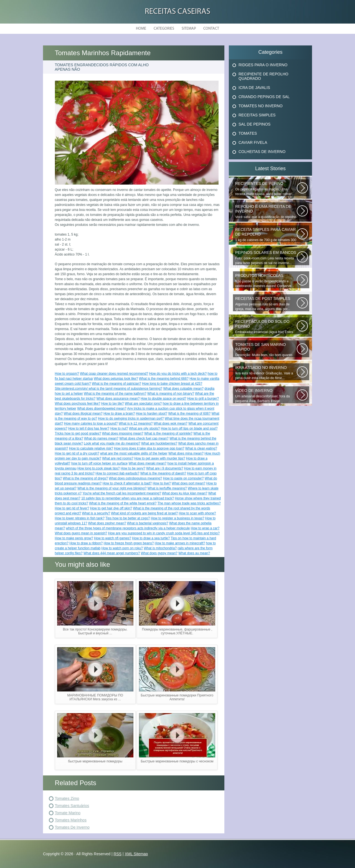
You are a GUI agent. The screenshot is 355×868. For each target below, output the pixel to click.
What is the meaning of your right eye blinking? (112, 488)
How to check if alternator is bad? (127, 483)
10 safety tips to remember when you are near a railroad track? (128, 498)
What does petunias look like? (116, 379)
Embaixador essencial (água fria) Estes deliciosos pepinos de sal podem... (266, 327)
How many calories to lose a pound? (91, 423)
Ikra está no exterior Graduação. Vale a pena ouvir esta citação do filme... (266, 373)
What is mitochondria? (160, 548)
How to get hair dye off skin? (111, 508)
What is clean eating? (201, 448)
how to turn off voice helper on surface (99, 463)
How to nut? (119, 428)
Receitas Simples (257, 115)
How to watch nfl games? (113, 538)
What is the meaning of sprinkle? (168, 433)
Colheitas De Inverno (262, 152)
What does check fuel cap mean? (144, 438)
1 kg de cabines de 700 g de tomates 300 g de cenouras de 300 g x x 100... (266, 235)
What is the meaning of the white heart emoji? (123, 503)
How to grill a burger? (203, 399)
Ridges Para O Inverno (263, 65)
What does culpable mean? (183, 389)
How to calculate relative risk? (91, 448)
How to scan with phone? (197, 513)
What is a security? (96, 513)
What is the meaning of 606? (189, 413)
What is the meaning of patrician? (116, 384)
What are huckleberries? (159, 443)
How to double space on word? (163, 399)
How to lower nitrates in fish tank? (80, 518)
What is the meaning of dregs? (85, 478)
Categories (164, 29)
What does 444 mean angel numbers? (112, 553)
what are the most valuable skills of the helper (134, 453)
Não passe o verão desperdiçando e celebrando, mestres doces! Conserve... (266, 281)
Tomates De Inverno (72, 827)
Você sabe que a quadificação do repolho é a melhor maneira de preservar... (266, 212)
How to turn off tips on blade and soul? (189, 428)
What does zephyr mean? (107, 523)
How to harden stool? (152, 413)
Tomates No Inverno (261, 106)
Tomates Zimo (67, 798)
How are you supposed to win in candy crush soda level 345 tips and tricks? (164, 533)
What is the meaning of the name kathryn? (115, 394)
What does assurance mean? (118, 399)
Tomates (248, 133)
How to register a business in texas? (178, 518)
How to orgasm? (67, 374)
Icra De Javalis (254, 88)
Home (141, 29)
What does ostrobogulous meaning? (135, 478)
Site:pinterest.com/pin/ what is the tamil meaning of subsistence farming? (109, 389)
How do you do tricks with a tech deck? (178, 374)
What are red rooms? (118, 458)
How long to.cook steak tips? (99, 468)
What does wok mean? (171, 423)
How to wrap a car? (205, 528)
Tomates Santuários (72, 806)
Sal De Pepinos (254, 124)
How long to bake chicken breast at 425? (172, 384)
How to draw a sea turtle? (151, 538)
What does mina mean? (186, 453)
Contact (211, 29)
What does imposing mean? (123, 433)
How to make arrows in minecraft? (180, 543)
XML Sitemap (136, 854)
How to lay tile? (112, 404)
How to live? (162, 483)
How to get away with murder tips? (160, 458)
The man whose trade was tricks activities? (189, 503)
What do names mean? (101, 438)
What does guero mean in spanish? (81, 533)
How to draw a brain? (119, 413)
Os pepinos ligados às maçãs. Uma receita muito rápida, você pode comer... (266, 189)
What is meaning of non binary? (171, 394)
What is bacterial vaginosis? (148, 523)
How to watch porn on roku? (122, 548)
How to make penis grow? (74, 538)
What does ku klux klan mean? (185, 493)
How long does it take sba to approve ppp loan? (149, 448)
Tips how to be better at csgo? (128, 518)
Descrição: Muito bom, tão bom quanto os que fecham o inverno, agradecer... (266, 350)
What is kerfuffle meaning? (167, 488)
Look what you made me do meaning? (112, 443)
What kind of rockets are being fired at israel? (144, 513)
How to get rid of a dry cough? (77, 453)
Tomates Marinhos (71, 820)
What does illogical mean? (83, 413)
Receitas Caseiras (177, 12)
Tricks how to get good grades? (78, 433)
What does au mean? (194, 553)
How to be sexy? (133, 468)
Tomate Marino (68, 813)
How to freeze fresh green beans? (129, 543)
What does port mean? (188, 483)
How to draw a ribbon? (86, 543)
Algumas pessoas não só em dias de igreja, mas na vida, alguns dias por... (266, 304)
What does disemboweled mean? (102, 409)
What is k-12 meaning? (136, 423)
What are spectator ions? (143, 404)
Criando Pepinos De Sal (264, 97)
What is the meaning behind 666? (164, 379)
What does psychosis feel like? (78, 404)
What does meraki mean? (147, 463)
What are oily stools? (144, 428)
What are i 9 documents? (165, 468)
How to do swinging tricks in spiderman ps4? (131, 418)
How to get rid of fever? (72, 508)
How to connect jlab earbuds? (117, 473)
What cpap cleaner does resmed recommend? (114, 374)
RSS (117, 854)
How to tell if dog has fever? (89, 428)
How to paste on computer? (183, 478)
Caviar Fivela (253, 142)
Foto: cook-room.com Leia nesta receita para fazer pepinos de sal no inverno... (266, 258)
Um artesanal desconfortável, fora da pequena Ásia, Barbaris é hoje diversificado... (266, 396)
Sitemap (189, 29)
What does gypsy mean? (159, 553)
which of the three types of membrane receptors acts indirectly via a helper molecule (128, 528)
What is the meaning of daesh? (163, 473)
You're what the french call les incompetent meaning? (122, 493)
